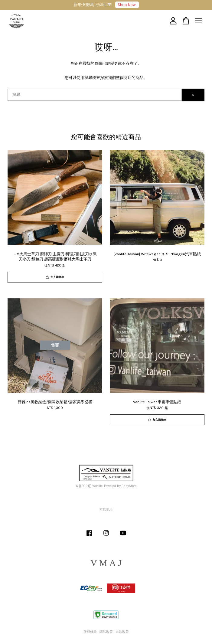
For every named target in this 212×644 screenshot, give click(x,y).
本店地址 (106, 510)
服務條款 (90, 632)
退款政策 (122, 632)
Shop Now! (127, 5)
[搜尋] (95, 95)
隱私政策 (106, 632)
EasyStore (129, 486)
